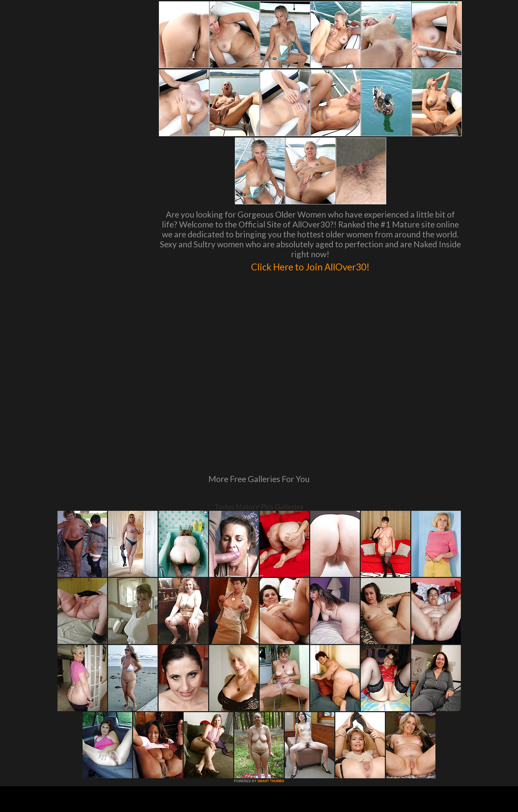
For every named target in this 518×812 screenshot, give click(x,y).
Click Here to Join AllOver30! (310, 266)
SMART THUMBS (271, 691)
